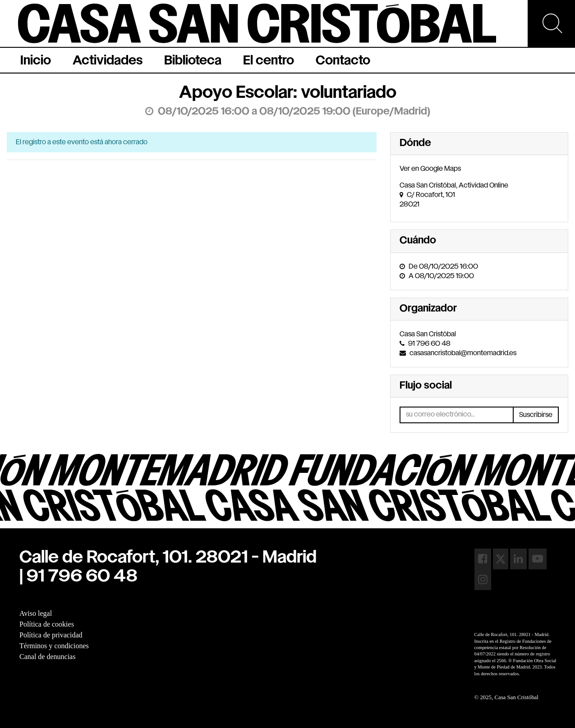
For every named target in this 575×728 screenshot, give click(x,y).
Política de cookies (47, 624)
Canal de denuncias (47, 657)
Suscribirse (536, 415)
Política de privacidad (51, 635)
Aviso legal (36, 613)
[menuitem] (36, 60)
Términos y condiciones (54, 646)
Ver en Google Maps (430, 169)
